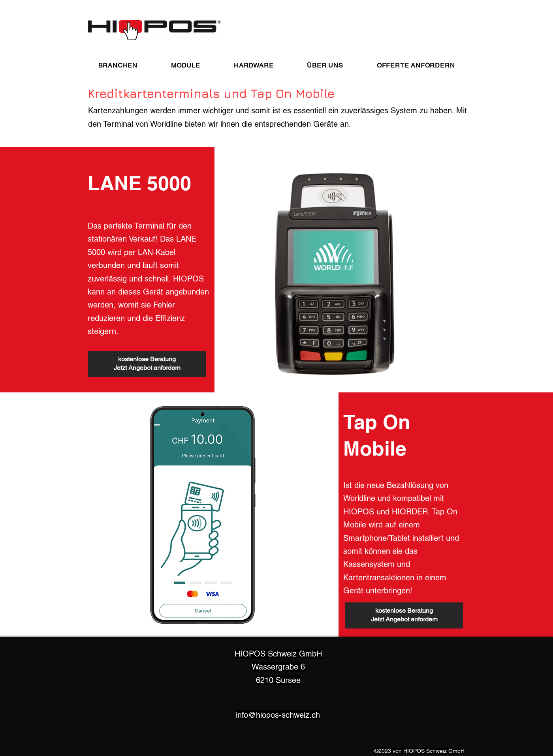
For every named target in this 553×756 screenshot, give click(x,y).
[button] (118, 65)
